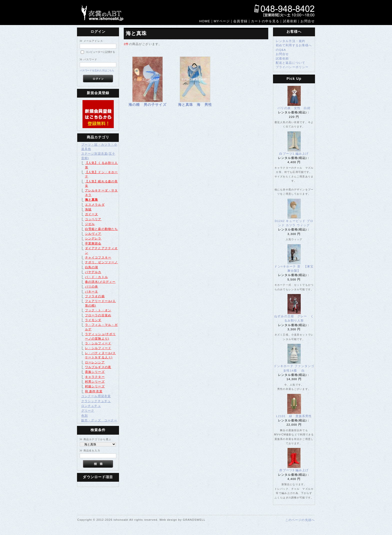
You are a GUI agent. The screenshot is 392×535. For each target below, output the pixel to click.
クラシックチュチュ (96, 401)
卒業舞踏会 (93, 243)
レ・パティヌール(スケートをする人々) (100, 355)
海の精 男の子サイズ (147, 105)
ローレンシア (95, 362)
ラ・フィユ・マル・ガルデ (101, 327)
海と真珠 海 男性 (195, 105)
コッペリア (93, 219)
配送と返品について (290, 63)
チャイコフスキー (98, 257)
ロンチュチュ (91, 406)
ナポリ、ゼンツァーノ (101, 262)
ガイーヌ (92, 214)
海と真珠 (92, 200)
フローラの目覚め (98, 315)
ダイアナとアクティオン (101, 250)
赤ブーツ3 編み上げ (294, 470)
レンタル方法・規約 (290, 41)
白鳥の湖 (92, 267)
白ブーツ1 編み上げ (294, 154)
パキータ (92, 291)
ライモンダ (93, 320)
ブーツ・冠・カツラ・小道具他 (99, 147)
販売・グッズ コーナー (99, 420)
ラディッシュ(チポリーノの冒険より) (100, 336)
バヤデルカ (93, 272)
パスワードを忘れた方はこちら (97, 70)
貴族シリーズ (95, 372)
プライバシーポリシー (292, 67)
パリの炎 (92, 286)
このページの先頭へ (300, 520)
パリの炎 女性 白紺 (294, 108)
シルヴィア (93, 234)
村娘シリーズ (95, 386)
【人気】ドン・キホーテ (101, 174)
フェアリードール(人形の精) (100, 303)
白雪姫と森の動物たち (101, 229)
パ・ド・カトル (96, 277)
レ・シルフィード (98, 348)
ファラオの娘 (95, 296)
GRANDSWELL (194, 520)
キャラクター (95, 377)
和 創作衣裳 (94, 391)
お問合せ (282, 54)
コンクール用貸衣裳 (96, 396)
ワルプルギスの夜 (98, 367)
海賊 (88, 209)
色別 (84, 416)
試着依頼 (282, 58)
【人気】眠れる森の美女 (101, 183)
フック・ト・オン (98, 310)
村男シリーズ (95, 381)
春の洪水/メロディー (100, 282)
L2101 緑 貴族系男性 (295, 416)
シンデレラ (93, 238)
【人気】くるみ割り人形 (101, 165)
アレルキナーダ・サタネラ (101, 192)
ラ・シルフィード (98, 343)
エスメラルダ (95, 205)
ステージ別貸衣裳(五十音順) (98, 156)
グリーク (88, 411)
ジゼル (90, 224)
